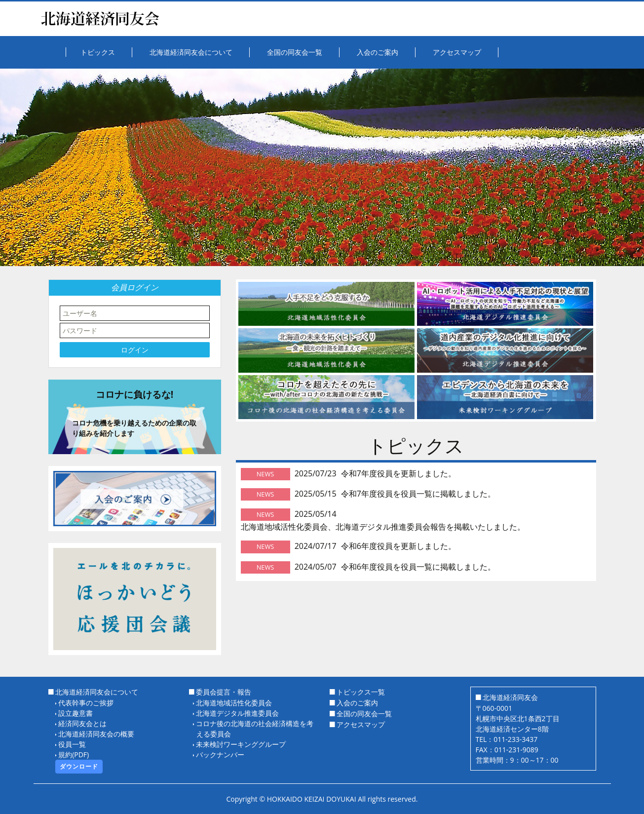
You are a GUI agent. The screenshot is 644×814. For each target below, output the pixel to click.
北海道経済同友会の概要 (96, 734)
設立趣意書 (76, 713)
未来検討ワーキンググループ (241, 744)
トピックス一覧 (361, 692)
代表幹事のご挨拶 (86, 703)
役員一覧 (72, 744)
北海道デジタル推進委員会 (237, 713)
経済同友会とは (82, 723)
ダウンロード (79, 766)
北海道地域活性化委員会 (234, 703)
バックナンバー (220, 755)
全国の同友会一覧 (364, 714)
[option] (322, 167)
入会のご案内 (357, 703)
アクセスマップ (361, 724)
